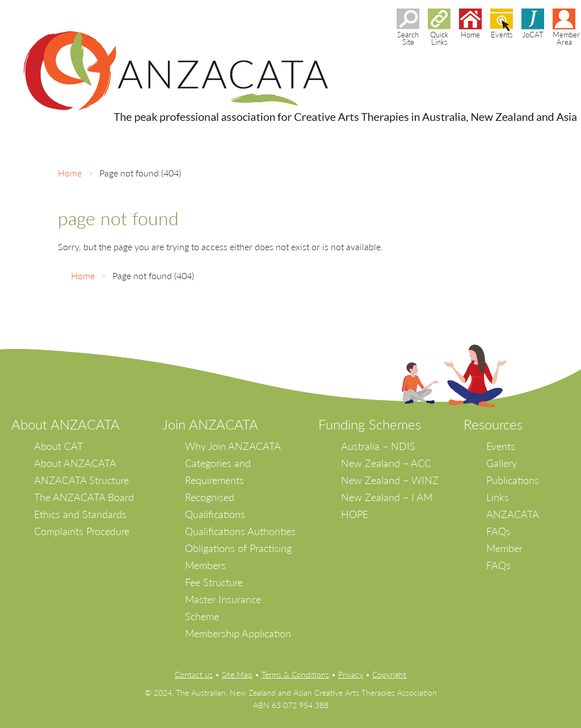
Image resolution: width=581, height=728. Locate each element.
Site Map (237, 674)
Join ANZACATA (210, 424)
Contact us (194, 674)
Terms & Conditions (295, 674)
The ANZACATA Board (84, 497)
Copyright (389, 674)
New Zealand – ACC (386, 463)
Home (70, 173)
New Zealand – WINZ (390, 480)
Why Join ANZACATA (233, 446)
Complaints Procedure (82, 531)
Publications (513, 480)
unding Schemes (373, 424)
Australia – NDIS (378, 446)
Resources (493, 424)
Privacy (351, 674)
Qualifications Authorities (240, 531)
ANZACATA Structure (81, 480)
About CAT (58, 446)
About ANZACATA (75, 463)
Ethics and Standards (80, 514)
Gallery (502, 463)
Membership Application (238, 633)
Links (498, 497)
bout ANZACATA (70, 424)
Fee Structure (214, 582)
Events (501, 446)
